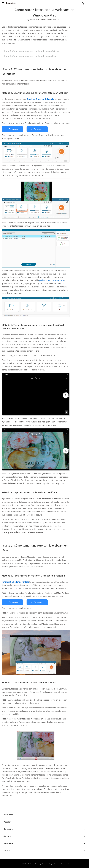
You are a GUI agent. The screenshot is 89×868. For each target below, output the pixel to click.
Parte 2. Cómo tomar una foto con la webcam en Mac (30, 56)
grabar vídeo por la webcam (52, 280)
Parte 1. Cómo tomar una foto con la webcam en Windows (33, 51)
